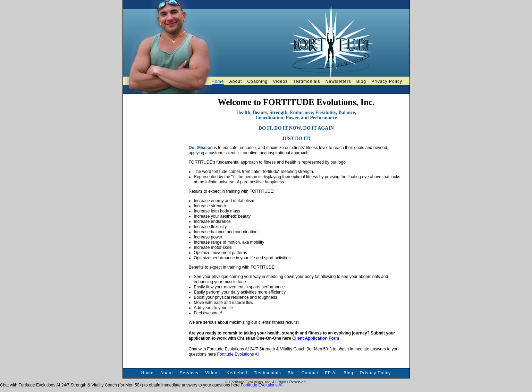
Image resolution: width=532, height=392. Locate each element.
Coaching (258, 81)
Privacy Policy (387, 81)
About (236, 81)
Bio (291, 373)
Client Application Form (316, 338)
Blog (361, 81)
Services (189, 373)
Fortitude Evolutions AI (238, 354)
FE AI (331, 373)
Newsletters (338, 81)
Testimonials (306, 81)
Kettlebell (237, 373)
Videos (280, 81)
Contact (310, 373)
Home (218, 81)
